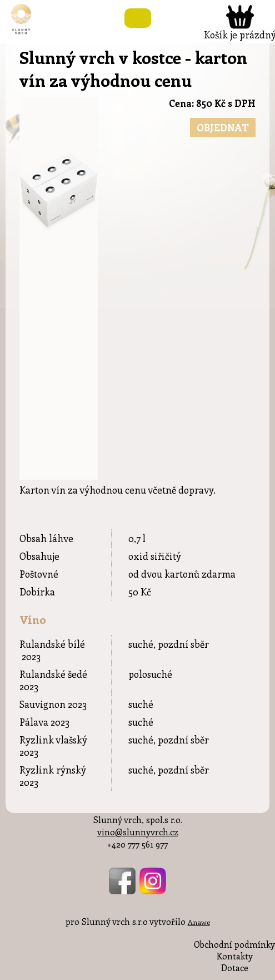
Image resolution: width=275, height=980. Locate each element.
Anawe (199, 922)
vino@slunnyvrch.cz (138, 832)
